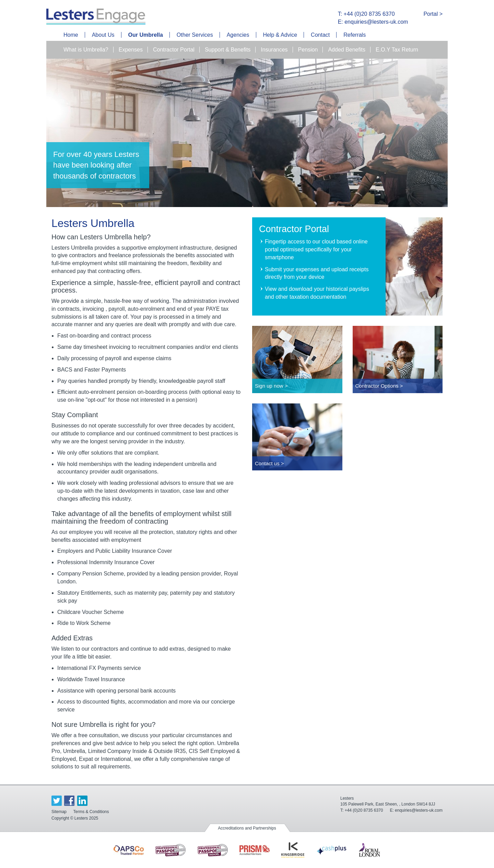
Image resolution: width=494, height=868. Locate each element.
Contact (320, 35)
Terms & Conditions (91, 812)
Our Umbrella (146, 35)
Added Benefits (347, 50)
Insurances (274, 50)
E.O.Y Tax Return (397, 50)
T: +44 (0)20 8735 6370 (366, 14)
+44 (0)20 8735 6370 (364, 810)
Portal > (433, 14)
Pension (308, 50)
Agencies (238, 35)
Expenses (131, 50)
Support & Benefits (228, 50)
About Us (103, 35)
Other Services (195, 35)
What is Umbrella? (86, 50)
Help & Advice (280, 35)
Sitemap (59, 812)
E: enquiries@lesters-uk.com (373, 22)
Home (71, 35)
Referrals (355, 35)
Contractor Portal (174, 50)
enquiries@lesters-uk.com (419, 810)
